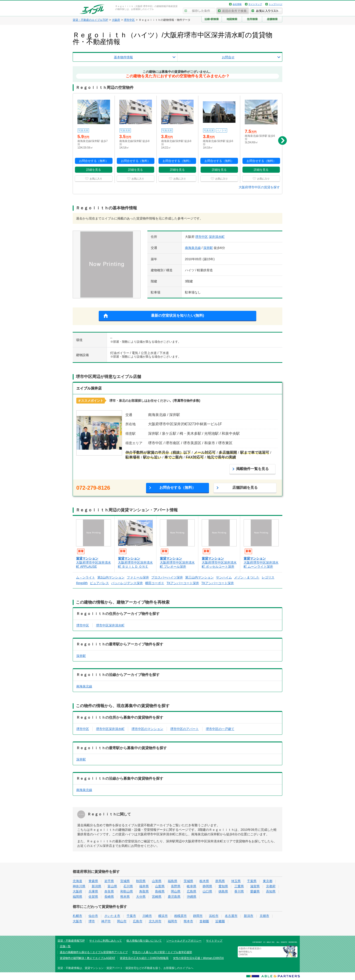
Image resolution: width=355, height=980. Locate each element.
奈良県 (109, 891)
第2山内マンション (111, 577)
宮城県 (125, 881)
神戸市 (106, 921)
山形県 (157, 881)
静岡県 (207, 886)
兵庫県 (93, 891)
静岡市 (198, 916)
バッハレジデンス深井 (127, 583)
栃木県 (204, 881)
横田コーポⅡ (155, 583)
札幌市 (77, 916)
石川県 (128, 886)
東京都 (268, 881)
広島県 (192, 891)
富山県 (112, 886)
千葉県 (252, 881)
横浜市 (163, 916)
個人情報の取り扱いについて (144, 941)
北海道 (77, 881)
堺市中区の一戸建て (220, 729)
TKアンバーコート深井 (183, 583)
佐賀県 (93, 897)
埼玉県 (236, 881)
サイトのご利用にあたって (106, 941)
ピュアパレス (99, 583)
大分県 (141, 897)
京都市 (264, 916)
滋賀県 (255, 886)
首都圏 (204, 921)
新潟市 (249, 916)
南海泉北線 (193, 248)
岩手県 (109, 881)
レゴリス (268, 577)
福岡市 (173, 921)
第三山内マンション (199, 577)
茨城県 (188, 881)
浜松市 (214, 916)
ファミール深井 (138, 577)
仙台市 (93, 916)
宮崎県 (157, 897)
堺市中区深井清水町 (110, 625)
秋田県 (141, 881)
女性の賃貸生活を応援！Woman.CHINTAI (198, 958)
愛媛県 (255, 891)
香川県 (239, 891)
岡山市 (122, 921)
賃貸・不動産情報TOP (71, 941)
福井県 (144, 886)
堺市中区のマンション (147, 729)
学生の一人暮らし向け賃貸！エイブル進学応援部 (162, 952)
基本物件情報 (123, 57)
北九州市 (155, 921)
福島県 (173, 881)
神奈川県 (79, 886)
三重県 (239, 886)
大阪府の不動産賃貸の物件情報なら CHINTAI (250, 952)
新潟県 (96, 886)
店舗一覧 (65, 946)
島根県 (160, 891)
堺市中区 (201, 237)
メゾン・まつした (247, 577)
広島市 (138, 921)
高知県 (271, 891)
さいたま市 (112, 916)
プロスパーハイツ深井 (167, 577)
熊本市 (188, 921)
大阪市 (77, 921)
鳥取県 (144, 891)
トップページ (276, 4)
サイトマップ (255, 4)
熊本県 (125, 897)
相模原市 (180, 916)
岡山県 (176, 891)
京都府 (271, 886)
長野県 (176, 886)
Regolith (82, 583)
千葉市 (131, 916)
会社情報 (237, 4)
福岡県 (77, 897)
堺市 (92, 921)
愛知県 (223, 886)
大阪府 (77, 891)
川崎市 (147, 916)
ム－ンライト (86, 577)
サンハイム (224, 577)
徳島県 (223, 891)
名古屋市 (231, 916)
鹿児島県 (174, 897)
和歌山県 (127, 891)
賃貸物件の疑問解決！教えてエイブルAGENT (88, 958)
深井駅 (208, 248)
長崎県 (109, 897)
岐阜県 (192, 886)
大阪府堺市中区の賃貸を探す (259, 187)
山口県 (207, 891)
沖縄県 (192, 897)
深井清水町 (217, 237)
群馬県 (220, 881)
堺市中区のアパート (185, 729)
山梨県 (160, 886)
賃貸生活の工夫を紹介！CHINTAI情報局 (144, 958)
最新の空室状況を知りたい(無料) (178, 315)
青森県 (93, 881)
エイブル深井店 (89, 388)
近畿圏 (220, 921)
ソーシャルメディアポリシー (184, 941)
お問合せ (228, 57)
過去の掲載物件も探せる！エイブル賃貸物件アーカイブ (94, 952)
